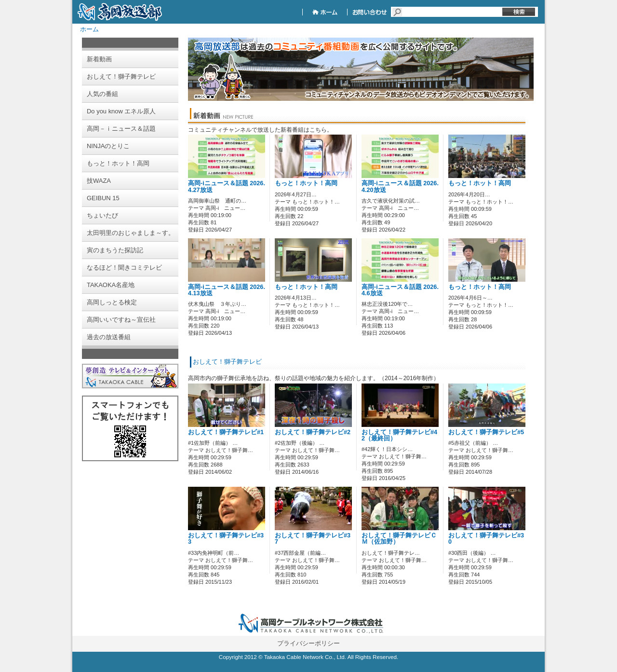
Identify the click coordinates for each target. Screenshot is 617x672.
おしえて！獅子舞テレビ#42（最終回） (399, 435)
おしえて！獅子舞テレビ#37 (313, 539)
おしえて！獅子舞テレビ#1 (226, 432)
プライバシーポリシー (308, 643)
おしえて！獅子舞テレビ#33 (226, 539)
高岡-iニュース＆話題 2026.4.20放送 (400, 186)
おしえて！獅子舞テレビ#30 (486, 539)
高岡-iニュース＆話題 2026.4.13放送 (227, 290)
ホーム (89, 29)
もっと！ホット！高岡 (306, 183)
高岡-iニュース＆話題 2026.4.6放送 (400, 290)
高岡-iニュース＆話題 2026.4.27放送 (227, 186)
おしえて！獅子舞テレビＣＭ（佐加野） (399, 539)
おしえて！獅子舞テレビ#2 (313, 432)
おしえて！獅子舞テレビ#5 (486, 432)
